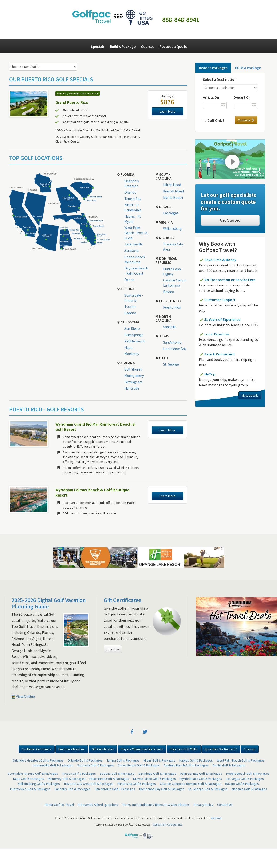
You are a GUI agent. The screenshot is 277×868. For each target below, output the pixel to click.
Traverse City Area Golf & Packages (89, 784)
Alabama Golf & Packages (249, 789)
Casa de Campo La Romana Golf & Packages (191, 784)
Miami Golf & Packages (159, 760)
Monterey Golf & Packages (67, 779)
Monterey (132, 354)
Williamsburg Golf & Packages (39, 784)
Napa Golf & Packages (29, 779)
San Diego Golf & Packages (157, 774)
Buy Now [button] (113, 649)
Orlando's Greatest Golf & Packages (38, 760)
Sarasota (131, 251)
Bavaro (169, 292)
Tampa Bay (133, 199)
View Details (250, 395)
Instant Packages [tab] (213, 68)
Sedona (130, 313)
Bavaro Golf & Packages (242, 784)
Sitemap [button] (250, 749)
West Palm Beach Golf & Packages (241, 760)
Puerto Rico (172, 307)
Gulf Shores (133, 369)
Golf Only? (215, 120)
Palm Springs (134, 335)
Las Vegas (171, 213)
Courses (148, 46)
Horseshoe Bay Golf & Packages (162, 789)
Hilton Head (172, 185)
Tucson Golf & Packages (79, 774)
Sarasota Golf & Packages (95, 765)
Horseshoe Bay (175, 349)
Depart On (242, 97)
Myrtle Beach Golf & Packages (201, 779)
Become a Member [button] (72, 749)
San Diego (132, 328)
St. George (171, 364)
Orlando (130, 192)
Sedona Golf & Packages (117, 774)
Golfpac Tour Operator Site (167, 825)
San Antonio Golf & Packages (115, 789)
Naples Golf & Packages (196, 760)
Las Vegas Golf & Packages (245, 779)
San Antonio (172, 342)
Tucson (130, 307)
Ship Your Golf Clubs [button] (184, 749)
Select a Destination (220, 79)
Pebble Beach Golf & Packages (248, 774)
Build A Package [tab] (248, 68)
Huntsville (132, 388)
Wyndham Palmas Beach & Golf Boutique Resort (92, 492)
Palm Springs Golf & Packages (201, 774)
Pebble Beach (135, 341)
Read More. (217, 818)
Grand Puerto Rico (72, 102)
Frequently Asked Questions (98, 805)
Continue (246, 120)
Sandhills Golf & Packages (72, 789)
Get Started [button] (230, 220)
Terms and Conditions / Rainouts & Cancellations (156, 805)
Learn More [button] (167, 111)
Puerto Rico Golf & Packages (30, 789)
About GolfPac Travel (59, 805)
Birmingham (133, 382)
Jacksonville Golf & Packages (53, 765)
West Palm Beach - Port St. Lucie (136, 233)
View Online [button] (23, 696)
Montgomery (134, 376)
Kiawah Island (173, 191)
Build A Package (123, 46)
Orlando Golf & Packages (85, 760)
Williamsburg (172, 229)
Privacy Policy (203, 805)
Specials (98, 46)
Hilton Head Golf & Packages (109, 779)
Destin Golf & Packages (229, 765)
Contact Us (225, 805)
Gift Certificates (123, 600)
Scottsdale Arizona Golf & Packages (33, 774)
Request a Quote (173, 46)
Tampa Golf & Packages (123, 760)
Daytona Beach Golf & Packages (186, 765)
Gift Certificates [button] (103, 749)
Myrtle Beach (173, 198)
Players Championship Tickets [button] (142, 749)
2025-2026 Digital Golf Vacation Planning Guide (49, 603)
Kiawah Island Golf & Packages (155, 779)
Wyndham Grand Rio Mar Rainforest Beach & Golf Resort (95, 427)
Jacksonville (134, 244)
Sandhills (170, 327)
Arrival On (211, 97)
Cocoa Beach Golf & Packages (139, 765)
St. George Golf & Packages (208, 789)
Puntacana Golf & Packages (137, 784)
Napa (128, 348)
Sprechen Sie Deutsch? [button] (221, 749)
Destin (129, 280)
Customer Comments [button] (37, 749)
